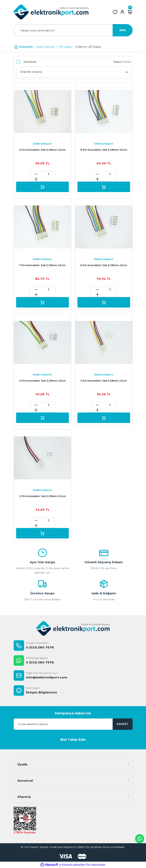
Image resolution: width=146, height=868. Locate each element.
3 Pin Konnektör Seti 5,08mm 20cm (104, 381)
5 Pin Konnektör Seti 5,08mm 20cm (42, 150)
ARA (123, 30)
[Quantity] (49, 174)
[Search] (73, 30)
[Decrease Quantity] (36, 174)
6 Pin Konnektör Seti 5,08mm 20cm (104, 265)
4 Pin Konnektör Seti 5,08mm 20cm (42, 381)
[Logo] (51, 12)
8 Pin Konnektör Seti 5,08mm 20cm (104, 150)
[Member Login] (122, 12)
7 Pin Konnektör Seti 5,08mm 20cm (42, 265)
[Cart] (130, 12)
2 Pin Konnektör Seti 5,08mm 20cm (42, 496)
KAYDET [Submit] (123, 724)
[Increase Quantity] (36, 179)
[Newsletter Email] (73, 724)
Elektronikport (42, 144)
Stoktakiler (30, 62)
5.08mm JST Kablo (88, 47)
